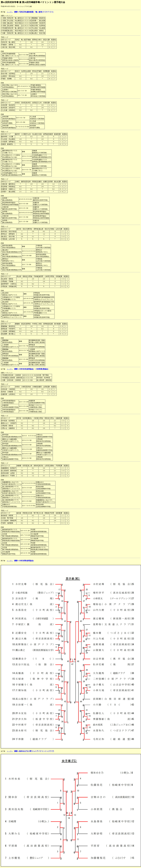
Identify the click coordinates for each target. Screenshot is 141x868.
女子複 (3, 369)
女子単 (3, 751)
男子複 (3, 12)
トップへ (10, 12)
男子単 (3, 561)
